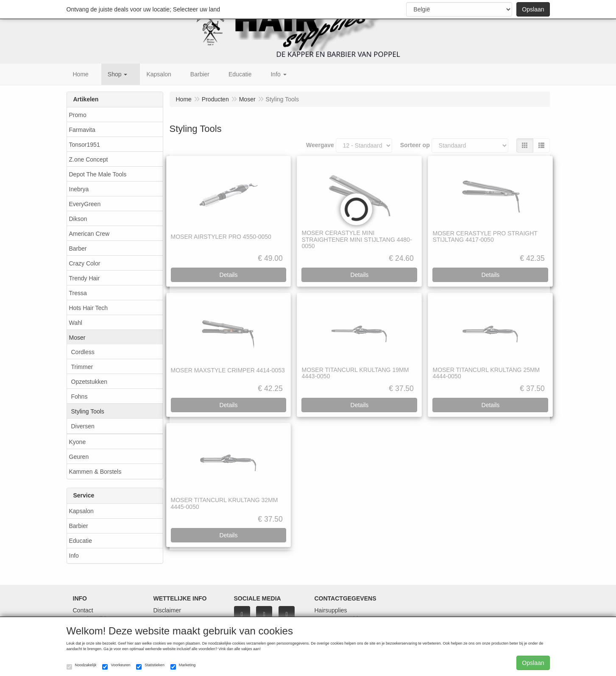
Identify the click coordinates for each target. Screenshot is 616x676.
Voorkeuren (116, 666)
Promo (78, 115)
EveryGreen (85, 204)
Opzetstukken (89, 382)
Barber (78, 249)
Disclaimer (167, 610)
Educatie (81, 541)
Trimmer (82, 367)
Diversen (83, 426)
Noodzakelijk (82, 666)
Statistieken (150, 666)
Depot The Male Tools (98, 174)
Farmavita (82, 130)
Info (74, 556)
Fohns (79, 397)
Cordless (83, 352)
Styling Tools (88, 411)
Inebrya (79, 189)
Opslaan (533, 9)
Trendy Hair (85, 278)
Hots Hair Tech (89, 308)
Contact (83, 610)
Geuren (79, 457)
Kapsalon (81, 511)
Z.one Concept (89, 159)
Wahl (76, 323)
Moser (77, 338)
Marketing (183, 666)
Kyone (78, 442)
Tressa (78, 293)
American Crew (89, 234)
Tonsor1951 (85, 145)
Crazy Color (85, 263)
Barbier (79, 526)
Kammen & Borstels (95, 472)
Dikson (78, 219)
